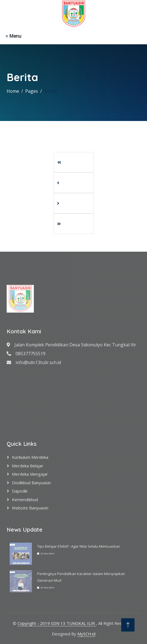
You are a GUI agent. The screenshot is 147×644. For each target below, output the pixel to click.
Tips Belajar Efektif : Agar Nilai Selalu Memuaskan (79, 546)
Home (13, 91)
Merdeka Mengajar (30, 474)
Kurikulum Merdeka (30, 457)
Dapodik (20, 491)
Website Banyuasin (30, 508)
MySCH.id (86, 634)
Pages (32, 91)
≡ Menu (13, 36)
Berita (50, 91)
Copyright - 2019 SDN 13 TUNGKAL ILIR (57, 623)
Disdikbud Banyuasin (31, 483)
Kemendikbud (25, 499)
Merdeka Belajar (28, 466)
